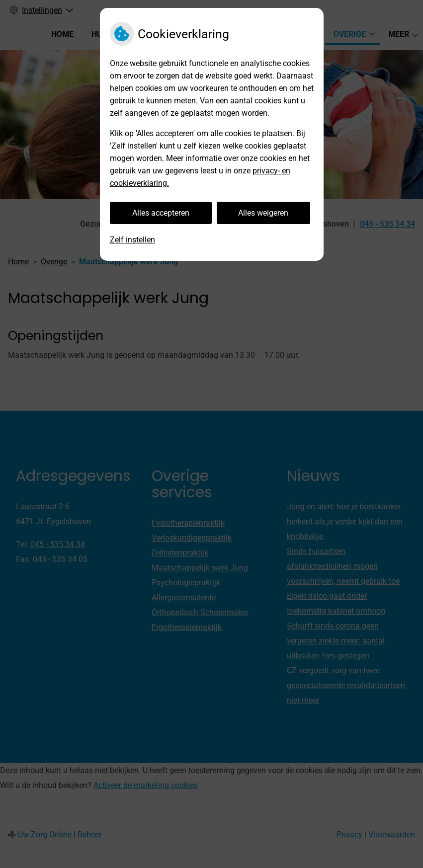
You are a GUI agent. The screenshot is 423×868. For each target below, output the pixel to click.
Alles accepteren (161, 213)
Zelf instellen (132, 240)
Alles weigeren (263, 213)
